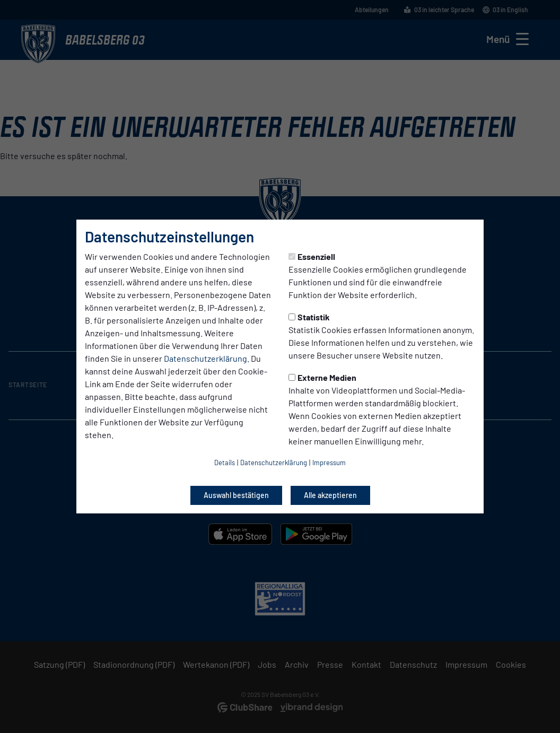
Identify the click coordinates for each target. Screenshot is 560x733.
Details (225, 463)
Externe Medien (322, 377)
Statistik (309, 317)
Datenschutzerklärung (205, 358)
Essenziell (312, 256)
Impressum (329, 463)
